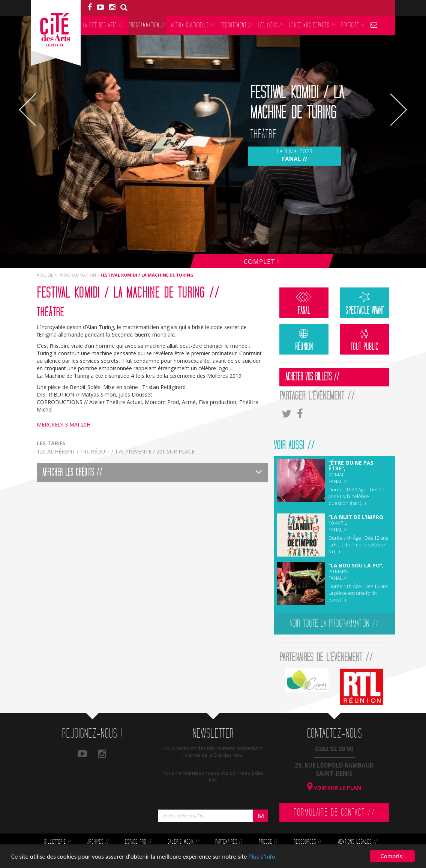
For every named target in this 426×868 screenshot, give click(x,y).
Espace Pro (138, 842)
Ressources (307, 842)
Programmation (147, 25)
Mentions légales (357, 842)
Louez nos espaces (312, 25)
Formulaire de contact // (334, 813)
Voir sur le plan (334, 788)
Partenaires (229, 842)
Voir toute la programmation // (334, 624)
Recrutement (236, 25)
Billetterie (58, 842)
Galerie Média (183, 842)
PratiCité (353, 25)
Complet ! (261, 261)
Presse (268, 842)
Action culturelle (193, 25)
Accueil (45, 275)
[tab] (152, 472)
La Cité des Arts (103, 25)
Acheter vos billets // (312, 377)
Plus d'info (262, 857)
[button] (152, 472)
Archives (98, 842)
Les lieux (271, 25)
